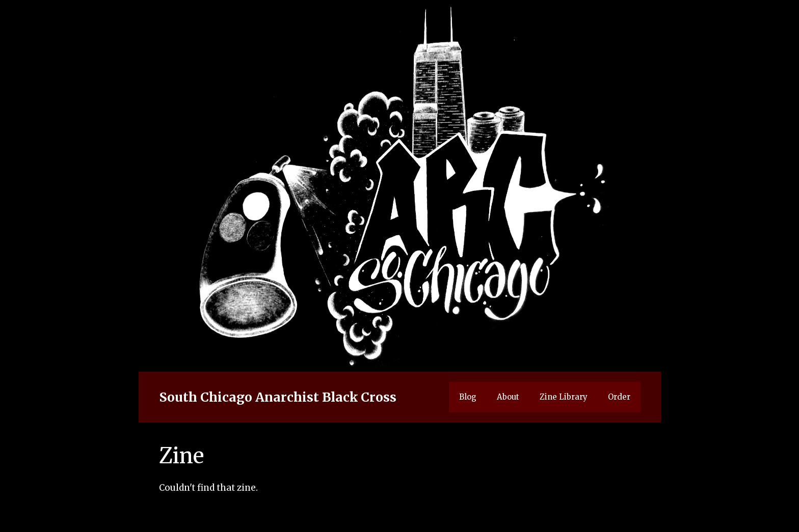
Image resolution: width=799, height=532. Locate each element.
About (508, 397)
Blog (468, 397)
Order (619, 397)
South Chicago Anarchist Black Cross (278, 397)
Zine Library (564, 397)
